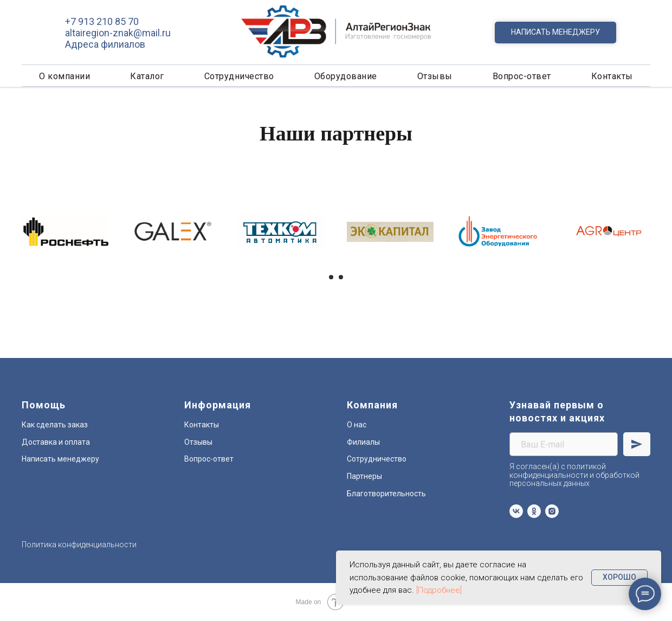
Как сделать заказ (55, 425)
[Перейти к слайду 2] (341, 277)
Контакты (612, 76)
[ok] (534, 511)
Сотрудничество (239, 76)
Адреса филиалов (105, 44)
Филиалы (363, 442)
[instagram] (552, 511)
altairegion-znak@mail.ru (118, 33)
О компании (64, 76)
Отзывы (435, 76)
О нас (357, 425)
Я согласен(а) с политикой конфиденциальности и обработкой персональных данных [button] (574, 475)
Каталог (147, 76)
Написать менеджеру (60, 459)
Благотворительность (386, 494)
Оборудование (346, 76)
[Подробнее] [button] (439, 590)
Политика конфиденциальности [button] (79, 545)
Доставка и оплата (56, 442)
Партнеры (364, 476)
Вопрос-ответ (522, 76)
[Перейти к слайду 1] (331, 277)
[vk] (516, 511)
